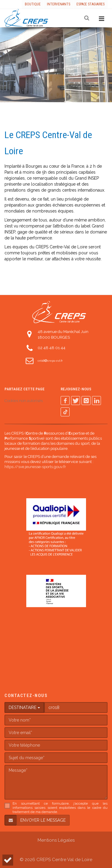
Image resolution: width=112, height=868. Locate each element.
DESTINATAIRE (24, 707)
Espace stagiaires (90, 4)
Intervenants (59, 4)
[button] (8, 860)
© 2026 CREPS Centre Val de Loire (56, 860)
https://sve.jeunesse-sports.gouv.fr (35, 467)
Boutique (33, 4)
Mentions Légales (56, 840)
